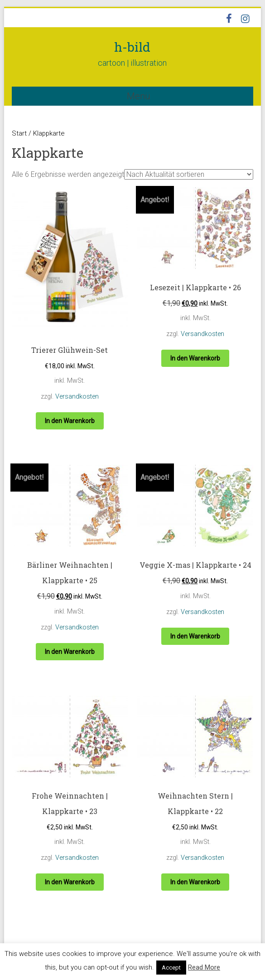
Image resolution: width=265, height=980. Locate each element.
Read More (204, 967)
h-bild (132, 47)
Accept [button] (171, 968)
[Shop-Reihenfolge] (189, 174)
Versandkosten (77, 397)
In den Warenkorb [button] (70, 421)
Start (19, 133)
